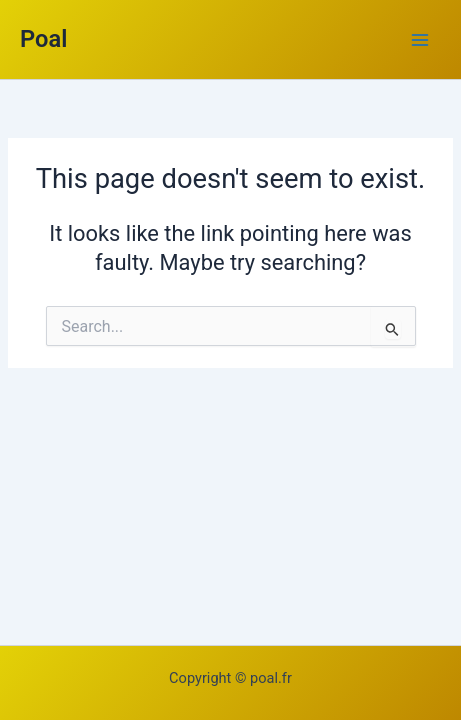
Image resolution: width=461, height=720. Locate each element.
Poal (43, 39)
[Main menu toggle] (420, 40)
